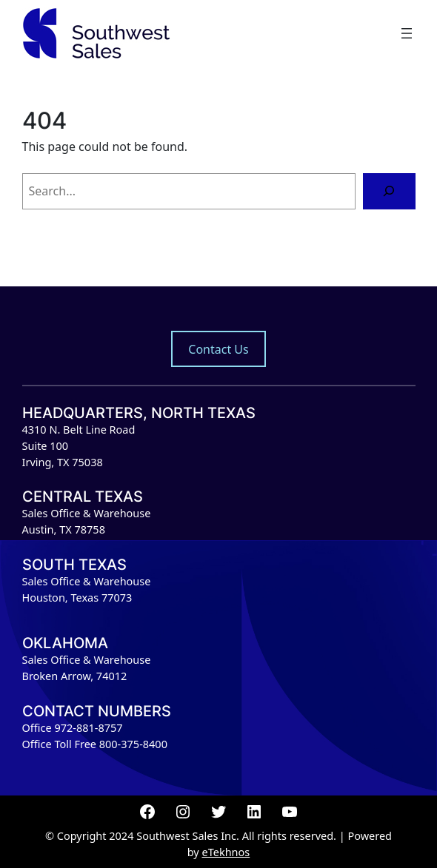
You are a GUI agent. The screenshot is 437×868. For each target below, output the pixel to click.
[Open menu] (407, 33)
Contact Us (218, 349)
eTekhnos (226, 852)
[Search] (389, 191)
